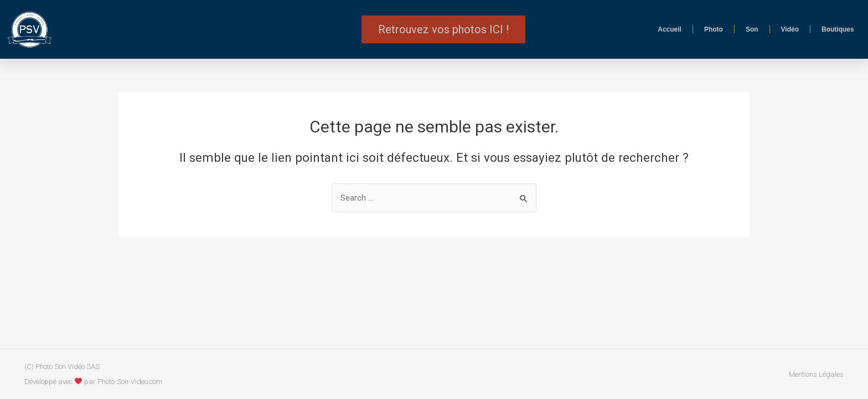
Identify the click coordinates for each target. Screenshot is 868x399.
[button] (443, 29)
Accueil (670, 29)
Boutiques (838, 29)
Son (752, 29)
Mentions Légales (816, 374)
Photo (714, 29)
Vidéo (790, 29)
